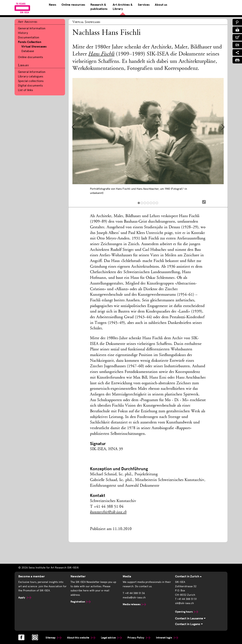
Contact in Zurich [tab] (188, 576)
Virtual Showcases (34, 47)
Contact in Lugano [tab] (189, 624)
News (52, 5)
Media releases (134, 604)
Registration (81, 602)
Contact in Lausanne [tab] (190, 618)
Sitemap (54, 638)
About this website (81, 638)
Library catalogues (31, 76)
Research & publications (99, 7)
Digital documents (30, 85)
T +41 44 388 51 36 (134, 593)
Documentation (29, 37)
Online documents (30, 57)
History (23, 33)
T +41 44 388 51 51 (186, 599)
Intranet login (167, 638)
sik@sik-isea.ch (184, 603)
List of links (25, 90)
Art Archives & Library (123, 7)
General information (32, 28)
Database (28, 51)
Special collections (31, 81)
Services (144, 5)
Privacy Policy (139, 638)
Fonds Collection (30, 42)
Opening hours (187, 612)
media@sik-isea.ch (134, 598)
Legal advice (111, 638)
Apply (25, 598)
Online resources (73, 5)
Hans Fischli (101, 54)
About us (161, 5)
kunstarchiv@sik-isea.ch (108, 512)
